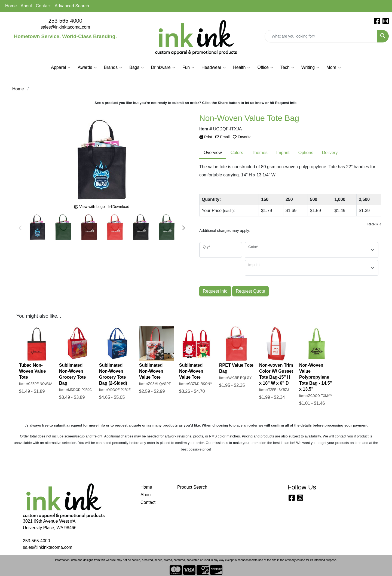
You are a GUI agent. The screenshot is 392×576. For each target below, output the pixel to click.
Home (11, 6)
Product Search (192, 487)
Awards (87, 68)
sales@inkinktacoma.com (65, 27)
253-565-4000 (65, 21)
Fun (189, 68)
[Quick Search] (321, 36)
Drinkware (163, 68)
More (334, 68)
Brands (113, 68)
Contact (43, 6)
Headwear (214, 68)
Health (242, 68)
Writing (310, 68)
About (26, 6)
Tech (287, 68)
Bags (137, 68)
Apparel (61, 68)
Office (265, 68)
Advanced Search (72, 6)
